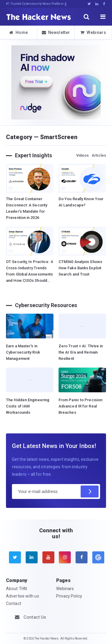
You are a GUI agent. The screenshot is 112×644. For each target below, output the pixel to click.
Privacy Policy (69, 596)
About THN (16, 589)
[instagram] (65, 557)
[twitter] (15, 557)
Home (19, 32)
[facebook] (82, 557)
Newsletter (56, 32)
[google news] (98, 557)
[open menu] (103, 17)
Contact (14, 603)
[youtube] (48, 557)
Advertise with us (23, 596)
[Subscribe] (90, 491)
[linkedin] (32, 557)
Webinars (93, 32)
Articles (99, 155)
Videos (83, 155)
